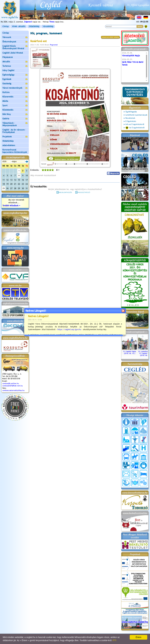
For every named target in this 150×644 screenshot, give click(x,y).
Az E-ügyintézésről (135, 128)
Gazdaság (15, 84)
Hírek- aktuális (19, 26)
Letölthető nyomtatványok (136, 115)
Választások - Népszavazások (15, 124)
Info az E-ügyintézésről (135, 124)
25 (4, 188)
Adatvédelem (9, 145)
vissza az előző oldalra (110, 37)
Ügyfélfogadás (131, 112)
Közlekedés (15, 110)
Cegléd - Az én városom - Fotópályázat (14, 131)
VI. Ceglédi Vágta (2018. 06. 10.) (130, 351)
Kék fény (15, 114)
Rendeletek (130, 118)
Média (15, 101)
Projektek (15, 137)
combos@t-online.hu (11, 383)
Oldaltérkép (34, 26)
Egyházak (15, 79)
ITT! (114, 640)
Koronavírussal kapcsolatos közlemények (15, 151)
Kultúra (15, 92)
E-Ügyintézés (131, 121)
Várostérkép (48, 26)
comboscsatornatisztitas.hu (13, 390)
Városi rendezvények (15, 88)
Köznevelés (15, 97)
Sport (15, 106)
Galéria (15, 119)
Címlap (6, 26)
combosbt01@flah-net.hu (12, 386)
